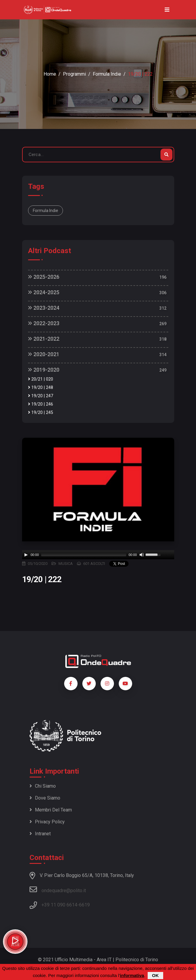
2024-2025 (44, 292)
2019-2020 (44, 370)
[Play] (26, 555)
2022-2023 (44, 323)
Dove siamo (45, 798)
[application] (98, 555)
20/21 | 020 (41, 379)
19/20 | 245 (41, 413)
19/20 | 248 (41, 388)
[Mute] (142, 555)
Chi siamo (43, 786)
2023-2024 (44, 308)
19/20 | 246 (41, 404)
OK (156, 975)
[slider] (84, 555)
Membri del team (51, 810)
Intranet (40, 834)
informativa (132, 975)
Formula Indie (107, 74)
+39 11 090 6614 (59, 905)
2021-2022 (44, 339)
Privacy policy (47, 822)
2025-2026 (44, 277)
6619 (84, 905)
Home (50, 74)
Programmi (74, 74)
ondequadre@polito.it (58, 889)
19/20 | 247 (41, 396)
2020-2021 (44, 354)
